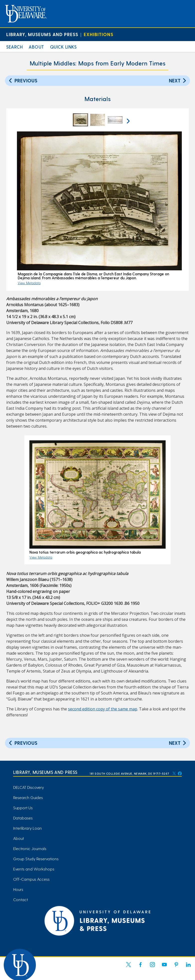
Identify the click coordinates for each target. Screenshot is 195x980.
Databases (23, 818)
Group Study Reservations (36, 859)
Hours (18, 889)
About (36, 47)
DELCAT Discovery (29, 787)
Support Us (23, 808)
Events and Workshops (34, 869)
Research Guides (28, 797)
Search (14, 47)
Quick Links (63, 47)
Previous (22, 80)
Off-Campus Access (31, 879)
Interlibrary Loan (28, 828)
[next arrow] (128, 121)
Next (178, 80)
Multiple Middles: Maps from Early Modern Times (97, 63)
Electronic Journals (30, 848)
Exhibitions (98, 34)
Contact (21, 899)
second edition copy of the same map (103, 709)
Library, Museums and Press (42, 34)
